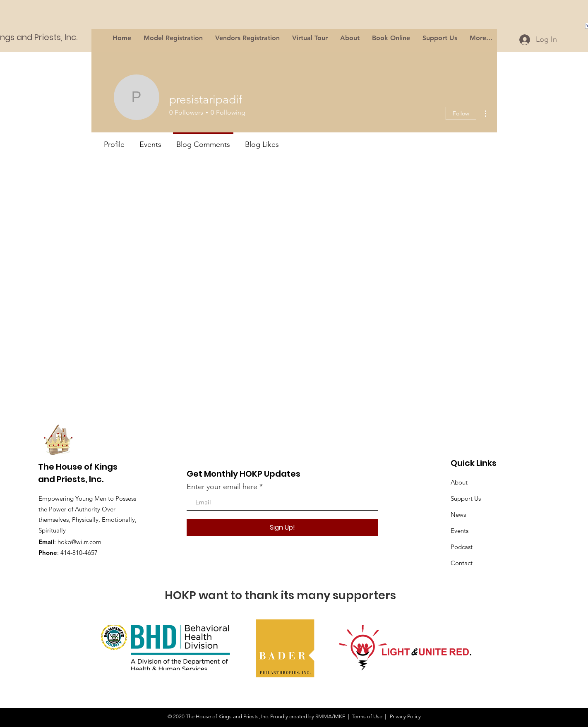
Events (460, 531)
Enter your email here (222, 487)
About (459, 482)
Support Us (466, 498)
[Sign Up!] (282, 528)
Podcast (462, 547)
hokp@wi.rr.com (79, 542)
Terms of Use (367, 716)
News (458, 515)
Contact (462, 563)
